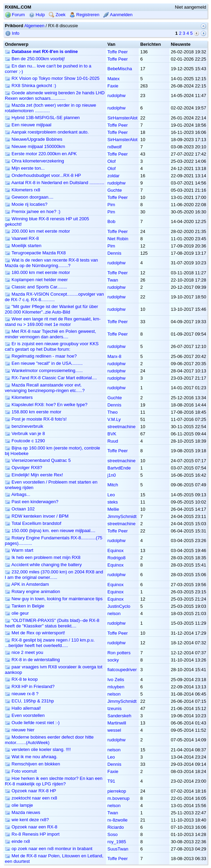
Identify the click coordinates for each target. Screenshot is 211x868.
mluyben (116, 687)
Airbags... (18, 494)
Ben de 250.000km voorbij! (35, 59)
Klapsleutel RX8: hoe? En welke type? (46, 405)
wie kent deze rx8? (27, 820)
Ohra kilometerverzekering (34, 161)
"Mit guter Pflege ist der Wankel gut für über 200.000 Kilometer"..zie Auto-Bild (51, 309)
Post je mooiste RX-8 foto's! (36, 419)
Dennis (114, 253)
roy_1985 (117, 842)
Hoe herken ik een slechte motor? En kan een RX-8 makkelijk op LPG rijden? (54, 781)
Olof (112, 161)
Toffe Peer (118, 52)
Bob (111, 221)
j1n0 (112, 475)
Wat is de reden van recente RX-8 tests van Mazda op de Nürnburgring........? (51, 263)
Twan (113, 280)
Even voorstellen (25, 715)
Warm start (19, 550)
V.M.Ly (114, 419)
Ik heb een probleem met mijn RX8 (43, 557)
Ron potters (119, 653)
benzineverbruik (24, 426)
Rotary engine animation (33, 591)
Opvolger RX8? (24, 468)
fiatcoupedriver (122, 670)
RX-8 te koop (21, 679)
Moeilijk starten (23, 246)
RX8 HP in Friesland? (30, 686)
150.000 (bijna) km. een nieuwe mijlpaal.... (50, 531)
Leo (111, 495)
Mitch (113, 485)
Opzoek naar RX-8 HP (30, 791)
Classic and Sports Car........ (36, 287)
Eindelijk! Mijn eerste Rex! (34, 475)
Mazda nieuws (23, 812)
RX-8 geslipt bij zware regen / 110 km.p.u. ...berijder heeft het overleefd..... (50, 643)
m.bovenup (118, 798)
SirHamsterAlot (122, 118)
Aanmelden (118, 15)
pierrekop (117, 791)
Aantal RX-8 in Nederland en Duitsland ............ (55, 183)
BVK (112, 434)
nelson (114, 613)
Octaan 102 (20, 509)
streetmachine (122, 427)
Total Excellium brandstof (33, 523)
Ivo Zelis (116, 680)
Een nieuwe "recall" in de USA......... (44, 363)
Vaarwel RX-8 (22, 238)
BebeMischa (120, 69)
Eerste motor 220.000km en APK (41, 154)
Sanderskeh (119, 716)
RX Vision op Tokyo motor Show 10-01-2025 (52, 78)
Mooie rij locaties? (26, 204)
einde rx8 (17, 841)
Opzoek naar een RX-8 (31, 827)
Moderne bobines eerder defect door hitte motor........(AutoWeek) (49, 740)
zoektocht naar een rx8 (31, 798)
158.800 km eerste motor (33, 412)
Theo (113, 412)
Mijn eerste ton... (25, 168)
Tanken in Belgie (25, 606)
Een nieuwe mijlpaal (28, 125)
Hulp (37, 15)
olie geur (17, 613)
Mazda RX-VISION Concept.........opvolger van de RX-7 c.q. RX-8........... (54, 297)
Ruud (113, 441)
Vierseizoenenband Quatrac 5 (38, 460)
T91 (111, 781)
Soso (113, 834)
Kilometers (19, 397)
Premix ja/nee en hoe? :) (33, 211)
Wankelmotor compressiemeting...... (44, 371)
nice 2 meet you (24, 652)
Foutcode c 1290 (25, 441)
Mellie (113, 509)
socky (113, 660)
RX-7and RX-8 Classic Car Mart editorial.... (51, 378)
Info (12, 33)
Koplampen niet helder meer (36, 280)
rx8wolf (114, 147)
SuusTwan (118, 849)
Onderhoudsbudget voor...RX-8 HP (43, 175)
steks (113, 502)
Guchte (115, 190)
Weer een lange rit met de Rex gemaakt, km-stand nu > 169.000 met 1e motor (53, 322)
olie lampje (19, 805)
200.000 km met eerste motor (37, 231)
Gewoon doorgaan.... (29, 197)
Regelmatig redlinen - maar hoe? (41, 356)
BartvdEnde (119, 468)
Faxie (113, 86)
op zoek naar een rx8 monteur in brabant (49, 849)
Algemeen (34, 26)
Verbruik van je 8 (25, 433)
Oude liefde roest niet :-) (32, 723)
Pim (111, 205)
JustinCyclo (119, 606)
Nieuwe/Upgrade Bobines (34, 139)
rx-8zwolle (118, 820)
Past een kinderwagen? (31, 502)
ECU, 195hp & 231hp (29, 701)
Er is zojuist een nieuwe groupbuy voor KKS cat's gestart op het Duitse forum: (52, 346)
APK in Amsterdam (27, 584)
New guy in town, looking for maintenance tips (54, 599)
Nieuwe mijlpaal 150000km (35, 146)
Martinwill (117, 723)
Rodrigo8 (117, 558)
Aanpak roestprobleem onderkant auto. (47, 132)
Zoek (57, 15)
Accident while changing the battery (43, 565)
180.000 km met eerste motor (37, 272)
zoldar (113, 176)
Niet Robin (118, 239)
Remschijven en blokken (33, 764)
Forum (15, 15)
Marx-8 (114, 356)
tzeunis (114, 708)
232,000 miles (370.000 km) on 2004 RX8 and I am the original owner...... (54, 575)
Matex (113, 79)
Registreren (85, 15)
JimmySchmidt (122, 516)
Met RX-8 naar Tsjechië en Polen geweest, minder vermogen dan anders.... (50, 334)
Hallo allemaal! (23, 708)
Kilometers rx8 (23, 190)
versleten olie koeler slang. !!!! (38, 749)
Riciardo (116, 827)
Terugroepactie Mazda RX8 (35, 253)
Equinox (115, 551)
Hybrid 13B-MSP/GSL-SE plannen (42, 118)
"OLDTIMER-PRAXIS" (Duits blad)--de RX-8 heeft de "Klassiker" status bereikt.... (52, 623)
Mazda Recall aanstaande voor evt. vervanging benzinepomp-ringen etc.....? (45, 388)
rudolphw (117, 96)
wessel (114, 730)
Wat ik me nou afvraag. (31, 757)
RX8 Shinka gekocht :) (30, 86)
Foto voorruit (21, 771)
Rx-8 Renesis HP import (32, 834)
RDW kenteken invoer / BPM (37, 516)
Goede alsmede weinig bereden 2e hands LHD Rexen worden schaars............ (55, 96)
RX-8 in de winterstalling (32, 660)
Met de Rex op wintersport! (35, 633)
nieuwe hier (20, 730)
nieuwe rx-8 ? (22, 694)
